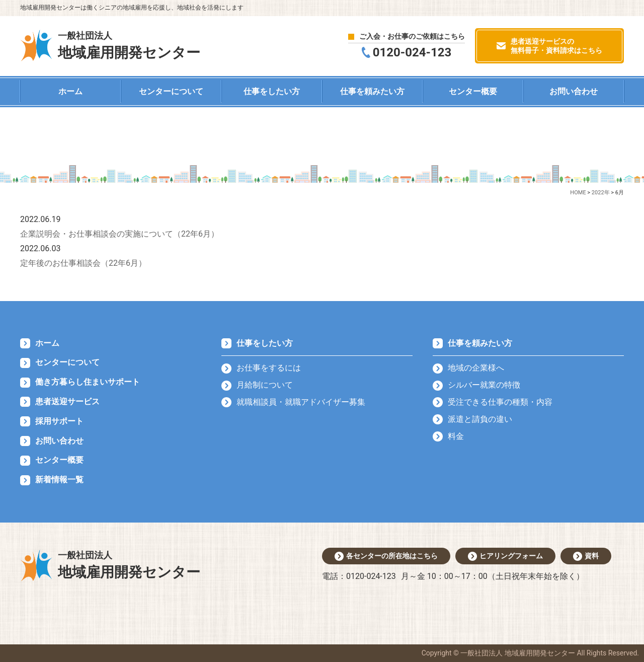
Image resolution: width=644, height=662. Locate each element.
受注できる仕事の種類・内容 (500, 402)
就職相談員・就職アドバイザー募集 (301, 402)
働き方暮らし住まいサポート (88, 382)
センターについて (171, 91)
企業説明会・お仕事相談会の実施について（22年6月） (119, 234)
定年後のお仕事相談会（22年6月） (83, 263)
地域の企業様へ (476, 368)
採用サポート (59, 421)
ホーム (70, 91)
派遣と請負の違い (480, 419)
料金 (456, 436)
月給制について (265, 385)
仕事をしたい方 (272, 91)
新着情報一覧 (59, 480)
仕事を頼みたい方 (372, 91)
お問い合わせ (574, 91)
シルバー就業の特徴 (484, 385)
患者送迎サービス (67, 401)
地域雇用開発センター (129, 45)
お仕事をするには (269, 368)
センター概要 (473, 91)
